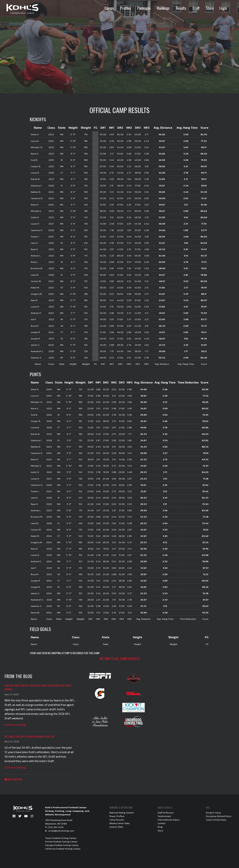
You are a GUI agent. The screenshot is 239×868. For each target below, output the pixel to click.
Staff (196, 8)
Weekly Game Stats (120, 823)
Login (223, 8)
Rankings (163, 8)
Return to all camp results (120, 659)
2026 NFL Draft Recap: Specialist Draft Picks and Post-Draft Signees (38, 687)
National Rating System (122, 813)
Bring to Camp (213, 813)
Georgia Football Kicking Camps (62, 845)
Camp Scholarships (216, 820)
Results (181, 8)
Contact (162, 823)
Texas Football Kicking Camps (61, 838)
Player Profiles (117, 816)
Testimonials (164, 816)
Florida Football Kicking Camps (61, 841)
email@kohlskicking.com (61, 831)
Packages (144, 8)
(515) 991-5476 (56, 827)
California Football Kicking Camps (63, 849)
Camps (109, 8)
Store (210, 8)
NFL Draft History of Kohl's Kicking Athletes (29, 736)
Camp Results (117, 820)
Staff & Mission (166, 813)
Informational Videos (169, 820)
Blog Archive (13, 779)
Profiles (126, 8)
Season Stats (116, 827)
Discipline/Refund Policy (219, 816)
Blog (160, 827)
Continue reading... (16, 725)
